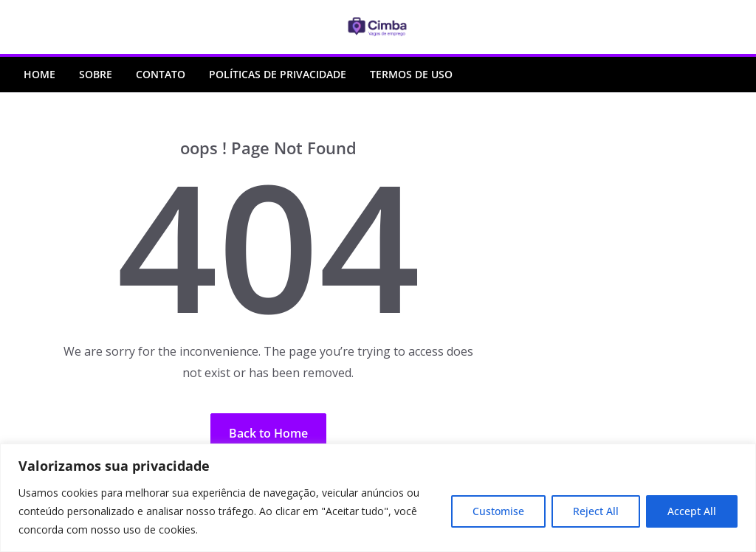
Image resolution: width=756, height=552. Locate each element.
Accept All (692, 511)
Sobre (96, 74)
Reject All (596, 511)
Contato (161, 74)
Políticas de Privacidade (278, 74)
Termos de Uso (411, 74)
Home (39, 74)
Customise (498, 511)
